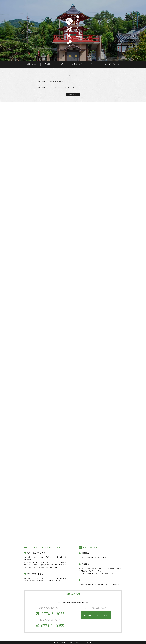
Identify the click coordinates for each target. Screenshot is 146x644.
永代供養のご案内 (111, 64)
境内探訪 (48, 64)
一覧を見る (73, 94)
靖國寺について (32, 64)
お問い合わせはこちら (97, 615)
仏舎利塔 (62, 64)
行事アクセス (93, 64)
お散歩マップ (77, 64)
